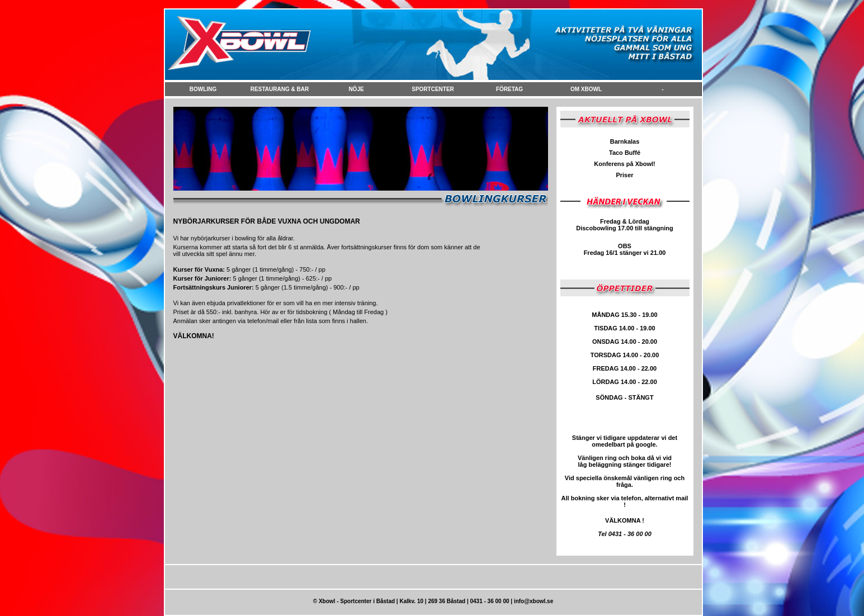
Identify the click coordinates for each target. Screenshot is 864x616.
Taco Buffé (625, 153)
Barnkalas (625, 141)
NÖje (356, 89)
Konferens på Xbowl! (624, 164)
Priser (624, 175)
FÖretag (509, 89)
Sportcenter (433, 89)
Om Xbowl (586, 89)
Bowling (203, 89)
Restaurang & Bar (280, 89)
